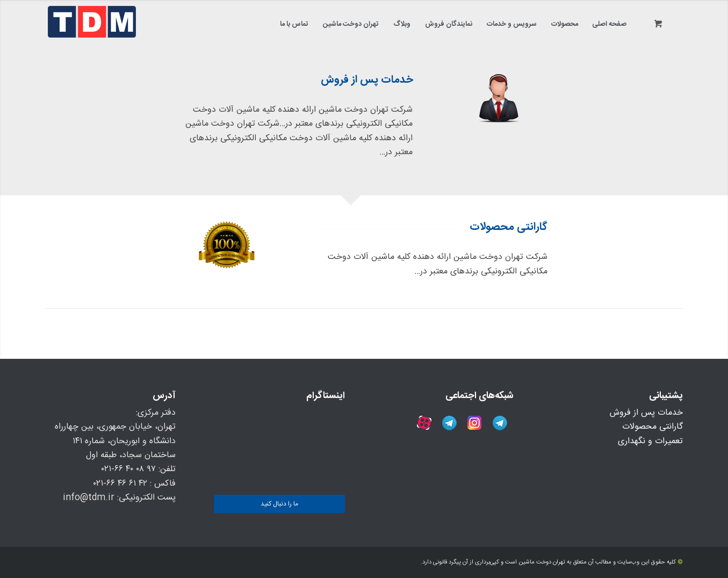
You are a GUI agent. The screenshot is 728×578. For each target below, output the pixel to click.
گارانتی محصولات (653, 427)
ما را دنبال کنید (279, 504)
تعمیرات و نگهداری (650, 441)
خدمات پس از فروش (646, 413)
